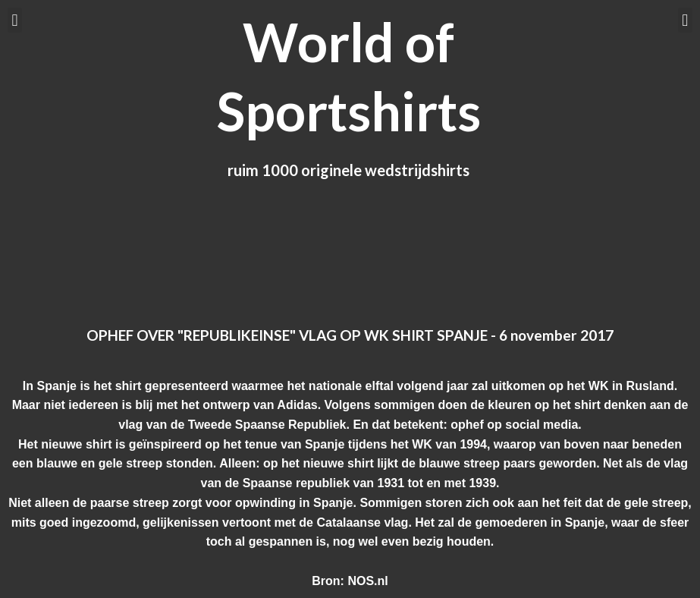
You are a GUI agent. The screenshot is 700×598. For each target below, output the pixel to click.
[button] (15, 20)
